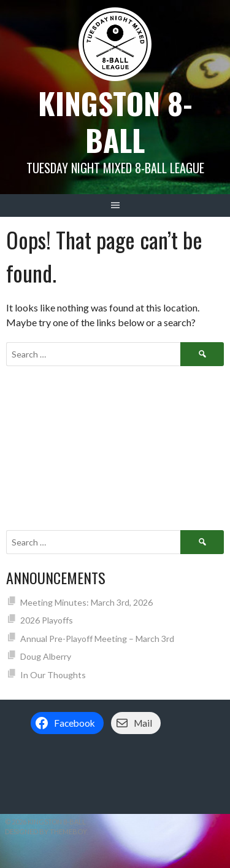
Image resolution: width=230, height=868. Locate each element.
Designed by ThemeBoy (46, 831)
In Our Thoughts (53, 675)
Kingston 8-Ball (115, 121)
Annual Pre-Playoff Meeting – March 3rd (97, 639)
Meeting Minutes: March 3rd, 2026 (86, 602)
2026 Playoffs (47, 620)
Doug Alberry (46, 656)
